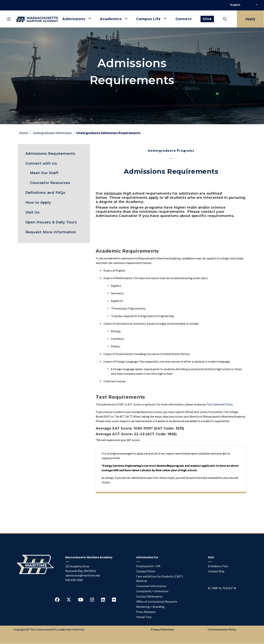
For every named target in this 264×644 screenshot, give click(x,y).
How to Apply (38, 203)
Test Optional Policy (220, 404)
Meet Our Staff (44, 173)
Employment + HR (148, 566)
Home (24, 133)
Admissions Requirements (50, 154)
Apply (250, 19)
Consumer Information (151, 586)
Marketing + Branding (150, 607)
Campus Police (146, 571)
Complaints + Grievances (152, 591)
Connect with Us (41, 163)
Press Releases (146, 612)
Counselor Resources (50, 183)
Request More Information (51, 232)
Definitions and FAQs (45, 193)
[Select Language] (244, 5)
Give (207, 19)
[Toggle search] (225, 19)
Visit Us (33, 212)
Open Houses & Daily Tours (51, 222)
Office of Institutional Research (157, 602)
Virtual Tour (144, 617)
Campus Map (216, 571)
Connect (184, 19)
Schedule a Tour (218, 566)
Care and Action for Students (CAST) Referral (160, 579)
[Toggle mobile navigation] (9, 19)
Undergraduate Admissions (52, 133)
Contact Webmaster (149, 596)
